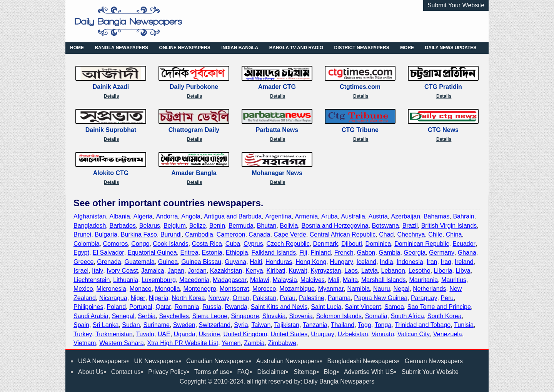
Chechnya (411, 234)
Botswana (385, 226)
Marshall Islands (384, 280)
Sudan (131, 325)
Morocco (264, 289)
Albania (119, 216)
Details (111, 96)
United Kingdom (245, 334)
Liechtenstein (92, 280)
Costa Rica (207, 244)
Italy (98, 271)
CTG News (443, 130)
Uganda (185, 334)
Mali (334, 280)
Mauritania (423, 280)
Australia (353, 216)
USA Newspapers (102, 361)
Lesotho (420, 271)
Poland (116, 307)
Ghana (467, 253)
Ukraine (209, 334)
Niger (138, 298)
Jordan (197, 271)
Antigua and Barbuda (233, 216)
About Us (91, 372)
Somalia (376, 316)
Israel (81, 271)
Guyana (235, 262)
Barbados (123, 226)
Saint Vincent (363, 307)
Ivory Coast (122, 271)
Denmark (326, 244)
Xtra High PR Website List (183, 343)
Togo (365, 325)
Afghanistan (90, 216)
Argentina (278, 216)
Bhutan (267, 226)
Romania (187, 307)
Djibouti (351, 244)
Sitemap (305, 372)
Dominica (378, 244)
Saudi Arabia (91, 316)
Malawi (260, 280)
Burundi (171, 234)
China (454, 234)
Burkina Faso (139, 234)
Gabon (366, 253)
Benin (217, 226)
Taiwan (261, 325)
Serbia (147, 316)
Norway (219, 298)
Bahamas (437, 216)
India (386, 262)
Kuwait (298, 271)
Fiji (303, 253)
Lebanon (393, 271)
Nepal (401, 289)
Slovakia (274, 316)
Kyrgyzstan (326, 271)
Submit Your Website (456, 5)
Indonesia (410, 262)
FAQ (243, 372)
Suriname (156, 325)
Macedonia (194, 280)
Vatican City (414, 334)
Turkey (83, 334)
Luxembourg (159, 280)
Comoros (115, 244)
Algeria (143, 216)
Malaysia (285, 280)
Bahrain (463, 216)
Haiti (256, 262)
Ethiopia (237, 253)
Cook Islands (171, 244)
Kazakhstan (226, 271)
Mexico (83, 289)
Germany (442, 253)
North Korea (188, 298)
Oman (241, 298)
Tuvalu (145, 334)
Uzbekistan (353, 334)
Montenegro (199, 289)
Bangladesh (90, 226)
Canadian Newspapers (217, 361)
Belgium (175, 226)
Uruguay (322, 334)
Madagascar (230, 280)
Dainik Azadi (111, 87)
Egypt (81, 253)
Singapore (245, 316)
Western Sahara (121, 343)
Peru (447, 298)
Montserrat (234, 289)
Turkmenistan (114, 334)
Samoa (394, 307)
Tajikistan (287, 325)
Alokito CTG (111, 173)
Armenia (307, 216)
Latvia (370, 271)
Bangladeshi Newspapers (362, 361)
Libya (463, 271)
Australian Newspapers (288, 361)
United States (289, 334)
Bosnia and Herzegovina (335, 226)
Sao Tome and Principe (439, 307)
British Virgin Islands (449, 226)
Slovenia (301, 316)
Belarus (150, 226)
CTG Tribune (360, 130)
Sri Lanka (106, 325)
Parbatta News (277, 130)
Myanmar (331, 289)
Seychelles (174, 316)
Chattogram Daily (194, 130)
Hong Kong (311, 262)
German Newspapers (434, 361)
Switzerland (215, 325)
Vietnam (85, 343)
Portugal (141, 307)
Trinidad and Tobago (423, 325)
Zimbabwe (282, 343)
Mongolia (168, 289)
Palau (288, 298)
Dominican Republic (422, 244)
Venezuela (448, 334)
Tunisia (464, 325)
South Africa (407, 316)
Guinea (168, 262)
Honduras (279, 262)
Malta (350, 280)
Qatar (163, 307)
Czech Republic (288, 244)
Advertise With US (369, 372)
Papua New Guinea (381, 298)
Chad (386, 234)
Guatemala (140, 262)
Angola (191, 216)
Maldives (313, 280)
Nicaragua (113, 298)
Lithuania (126, 280)
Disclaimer (271, 372)
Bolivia (289, 226)
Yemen (231, 343)
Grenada (109, 262)
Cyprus (253, 244)
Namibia (358, 289)
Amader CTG (277, 87)
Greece (83, 262)
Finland (320, 253)
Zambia (254, 343)
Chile (435, 234)
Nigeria (159, 298)
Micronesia (111, 289)
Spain (81, 325)
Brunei (82, 234)
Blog (330, 372)
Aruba (330, 216)
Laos (351, 271)
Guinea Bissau (201, 262)
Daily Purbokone (194, 87)
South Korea (445, 316)
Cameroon (231, 234)
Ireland (464, 262)
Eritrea (189, 253)
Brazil (410, 226)
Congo (140, 244)
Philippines (88, 307)
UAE (164, 334)
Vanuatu (383, 334)
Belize (198, 226)
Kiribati (276, 271)
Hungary (341, 262)
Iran (432, 262)
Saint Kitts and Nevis (279, 307)
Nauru (382, 289)
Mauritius (454, 280)
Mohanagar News (277, 173)
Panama (339, 298)
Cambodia (199, 234)
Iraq (446, 262)
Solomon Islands (339, 316)
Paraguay (424, 298)
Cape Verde (290, 234)
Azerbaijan (405, 216)
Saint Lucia (326, 307)
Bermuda (241, 226)
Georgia (415, 253)
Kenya (254, 271)
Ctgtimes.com (360, 87)
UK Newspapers (156, 361)
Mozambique (297, 289)
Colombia (87, 244)
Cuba (233, 244)
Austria (378, 216)
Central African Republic (343, 234)
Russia (212, 307)
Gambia (389, 253)
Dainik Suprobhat (111, 130)
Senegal (123, 316)
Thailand (343, 325)
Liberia (443, 271)
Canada (259, 234)
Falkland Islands (274, 253)
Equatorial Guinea (152, 253)
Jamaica (153, 271)
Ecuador (464, 244)
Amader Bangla (194, 173)
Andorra (167, 216)
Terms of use (212, 372)
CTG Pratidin (443, 87)
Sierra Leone (210, 316)
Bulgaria (106, 234)
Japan (176, 271)
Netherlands (429, 289)
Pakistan (264, 298)
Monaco (141, 289)
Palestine (312, 298)
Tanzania (315, 325)
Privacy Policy (167, 372)
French (344, 253)
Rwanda (236, 307)
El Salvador (108, 253)
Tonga (383, 325)
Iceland (367, 262)
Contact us (126, 372)
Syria (241, 325)
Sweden (184, 325)
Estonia (212, 253)
